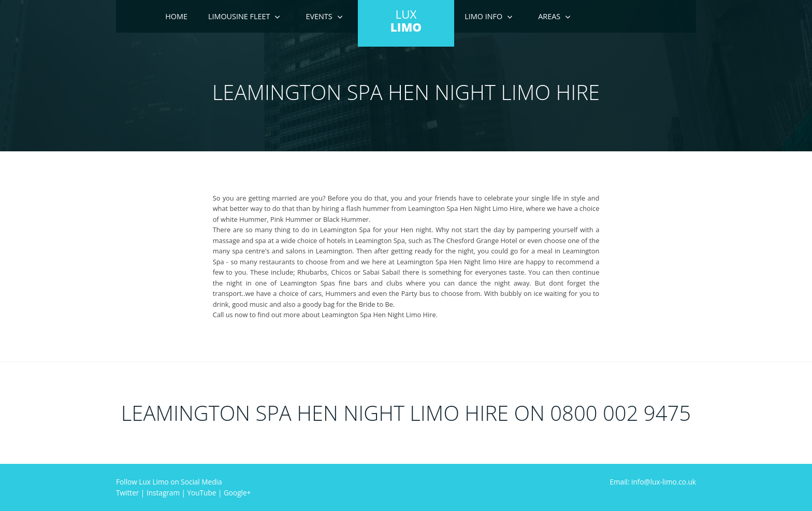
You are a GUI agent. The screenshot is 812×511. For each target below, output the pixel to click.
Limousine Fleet (239, 16)
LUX (406, 21)
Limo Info (483, 16)
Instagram (163, 493)
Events (319, 16)
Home (176, 16)
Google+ (237, 493)
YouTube (202, 493)
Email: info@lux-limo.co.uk (653, 482)
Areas (549, 16)
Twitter (127, 493)
